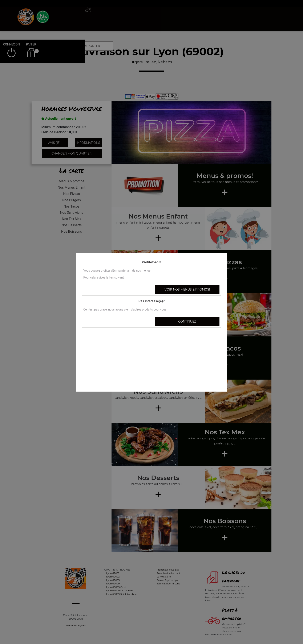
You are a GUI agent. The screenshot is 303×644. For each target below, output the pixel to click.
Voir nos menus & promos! (187, 289)
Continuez (187, 321)
